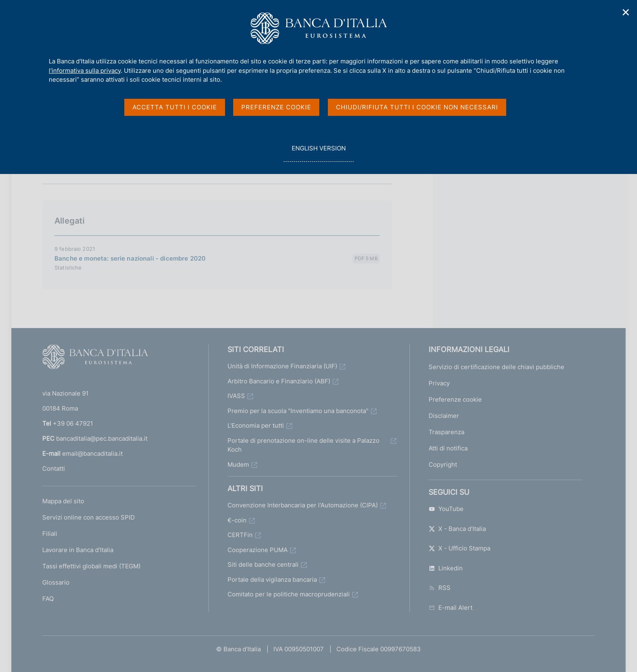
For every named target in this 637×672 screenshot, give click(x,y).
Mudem (238, 464)
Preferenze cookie (455, 399)
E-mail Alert (451, 608)
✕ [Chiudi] (626, 12)
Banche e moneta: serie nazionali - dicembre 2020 (130, 258)
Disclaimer (444, 416)
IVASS (236, 396)
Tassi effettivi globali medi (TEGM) (91, 566)
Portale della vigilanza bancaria (272, 580)
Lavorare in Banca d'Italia (78, 550)
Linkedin (446, 568)
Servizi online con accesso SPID (89, 517)
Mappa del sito (63, 501)
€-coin (237, 520)
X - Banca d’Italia (457, 529)
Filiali (50, 534)
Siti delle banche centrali (263, 564)
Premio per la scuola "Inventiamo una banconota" (298, 411)
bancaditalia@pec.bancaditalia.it (102, 438)
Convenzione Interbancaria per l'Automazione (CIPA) (303, 505)
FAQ (48, 599)
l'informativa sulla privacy (85, 71)
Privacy (439, 383)
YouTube (446, 509)
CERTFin (240, 535)
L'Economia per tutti (256, 425)
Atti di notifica (448, 448)
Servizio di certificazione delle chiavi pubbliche (496, 367)
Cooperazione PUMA (258, 550)
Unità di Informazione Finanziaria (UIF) (282, 366)
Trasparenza (446, 432)
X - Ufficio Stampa (459, 548)
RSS (440, 588)
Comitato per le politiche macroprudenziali (289, 594)
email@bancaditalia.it (92, 453)
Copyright (443, 464)
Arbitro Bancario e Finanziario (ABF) (279, 381)
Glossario (56, 582)
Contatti (54, 469)
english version (318, 153)
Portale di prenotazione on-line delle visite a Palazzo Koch (303, 445)
